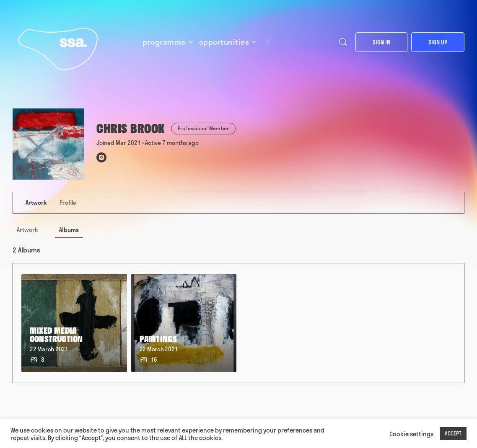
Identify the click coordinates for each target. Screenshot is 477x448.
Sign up (438, 42)
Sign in (381, 42)
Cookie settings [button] (411, 434)
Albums (69, 230)
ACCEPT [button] (453, 433)
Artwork (27, 230)
